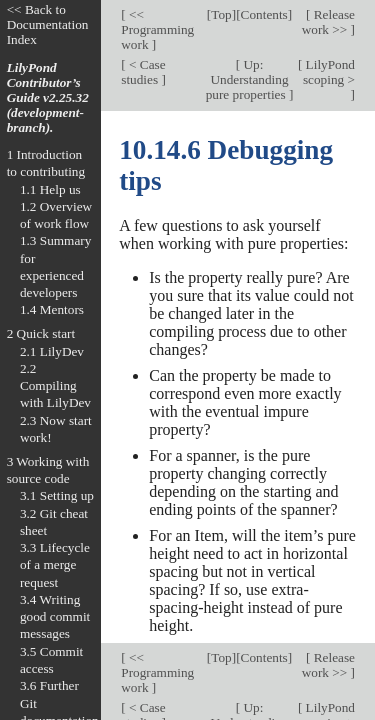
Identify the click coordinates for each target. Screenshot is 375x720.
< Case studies (143, 72)
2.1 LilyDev (52, 351)
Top (221, 14)
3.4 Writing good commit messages (55, 617)
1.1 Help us (50, 189)
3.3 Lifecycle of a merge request (55, 565)
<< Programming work (157, 29)
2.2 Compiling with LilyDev (55, 386)
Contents (264, 14)
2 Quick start (41, 333)
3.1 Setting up (57, 495)
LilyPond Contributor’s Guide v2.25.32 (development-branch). (48, 97)
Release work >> (328, 22)
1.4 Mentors (52, 309)
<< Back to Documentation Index (48, 24)
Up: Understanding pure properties (247, 79)
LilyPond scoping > (328, 72)
